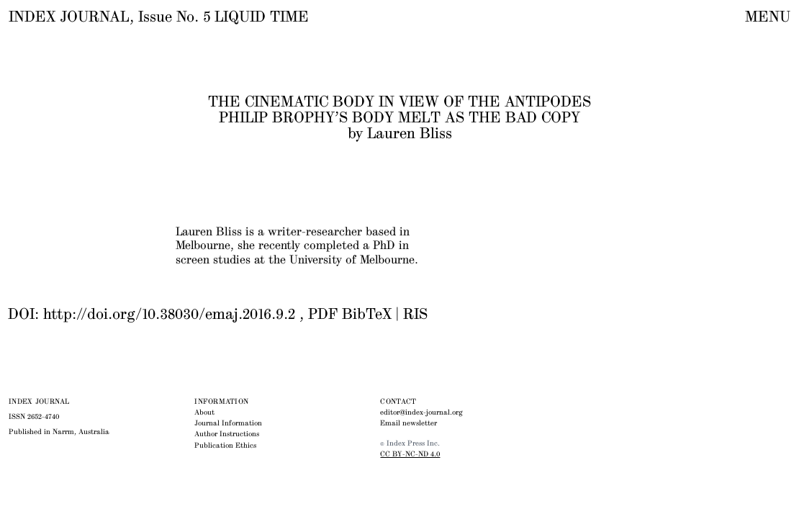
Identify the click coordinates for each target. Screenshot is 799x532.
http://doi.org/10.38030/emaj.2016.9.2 (169, 315)
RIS (415, 315)
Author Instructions (227, 434)
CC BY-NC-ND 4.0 (410, 454)
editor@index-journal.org (421, 412)
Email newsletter (408, 423)
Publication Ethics (225, 446)
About (204, 412)
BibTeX (367, 315)
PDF (323, 315)
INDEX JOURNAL (69, 17)
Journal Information (228, 423)
